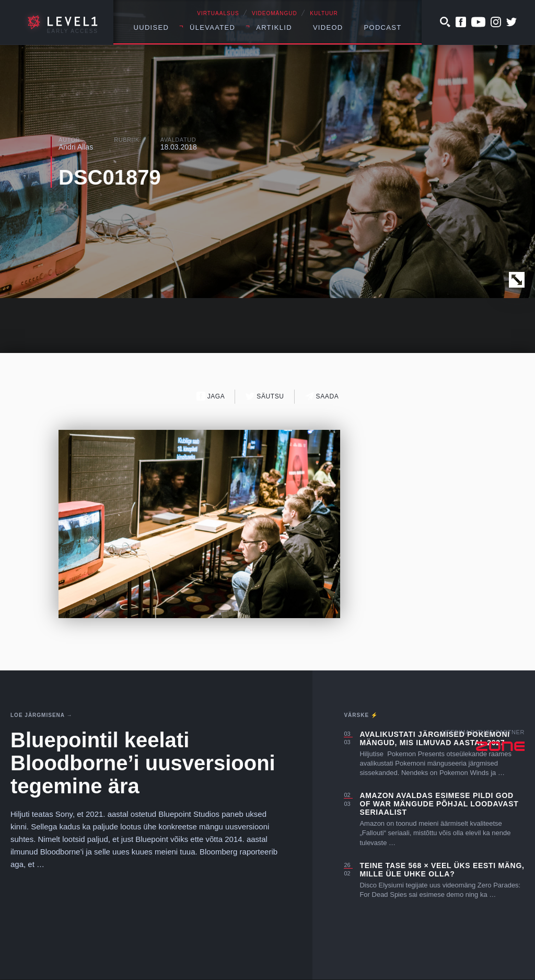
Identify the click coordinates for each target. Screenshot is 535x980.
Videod (328, 27)
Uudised (152, 27)
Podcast (383, 27)
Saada (322, 396)
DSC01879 (110, 177)
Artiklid (274, 27)
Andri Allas (76, 147)
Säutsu (265, 396)
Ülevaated (212, 27)
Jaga (211, 396)
